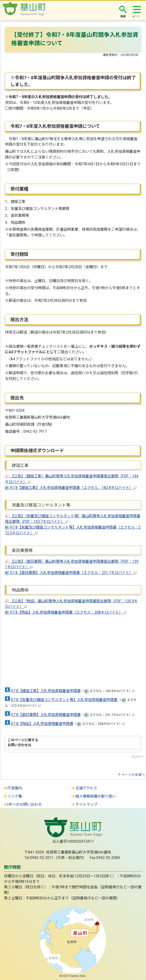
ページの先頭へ (133, 775)
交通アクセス (84, 788)
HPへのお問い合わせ (22, 805)
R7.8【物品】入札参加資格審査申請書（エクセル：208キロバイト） (66, 612)
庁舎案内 (12, 788)
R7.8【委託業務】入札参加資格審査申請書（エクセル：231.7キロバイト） (71, 573)
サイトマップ (84, 805)
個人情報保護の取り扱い (93, 796)
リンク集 (12, 796)
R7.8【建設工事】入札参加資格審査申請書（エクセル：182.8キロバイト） (71, 488)
